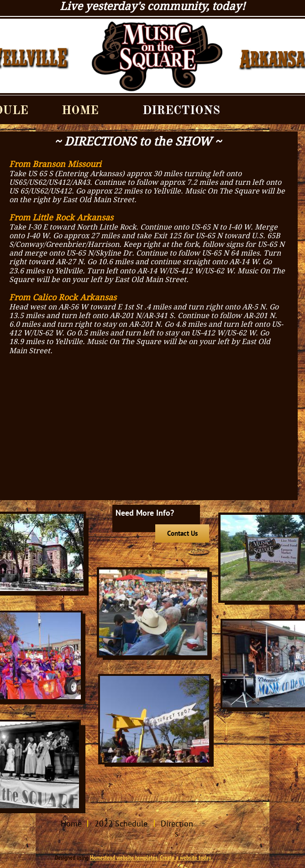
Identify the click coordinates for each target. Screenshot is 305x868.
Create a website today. (186, 858)
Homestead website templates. (124, 858)
